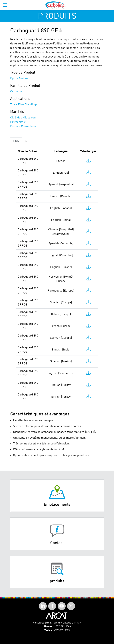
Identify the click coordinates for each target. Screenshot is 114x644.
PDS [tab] (16, 141)
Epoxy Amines (19, 79)
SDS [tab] (28, 141)
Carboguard (18, 92)
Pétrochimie (18, 122)
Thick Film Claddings (24, 105)
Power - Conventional (24, 126)
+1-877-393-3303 (61, 627)
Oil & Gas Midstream (23, 118)
